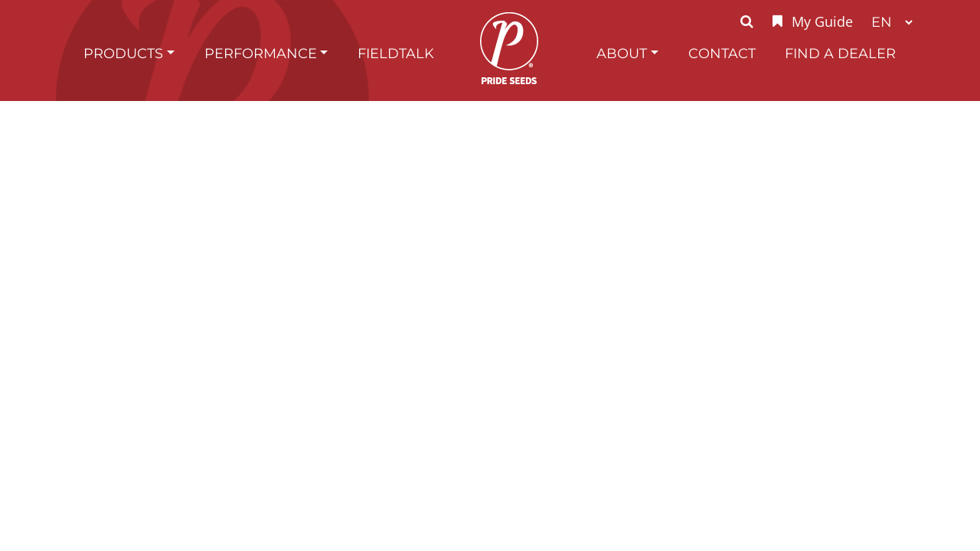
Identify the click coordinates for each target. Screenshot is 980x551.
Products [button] (123, 53)
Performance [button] (261, 53)
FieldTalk (396, 53)
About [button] (622, 53)
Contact (722, 53)
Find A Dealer (840, 53)
